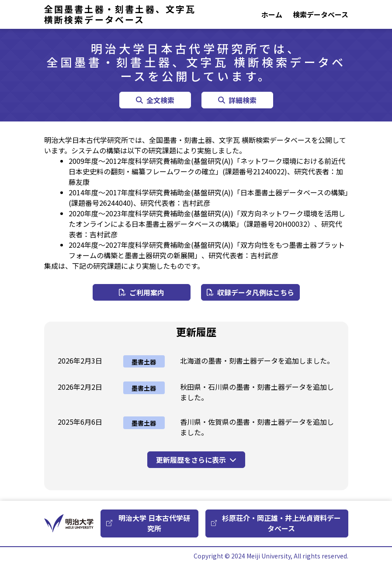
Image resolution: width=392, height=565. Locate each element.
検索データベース (321, 14)
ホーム (272, 14)
